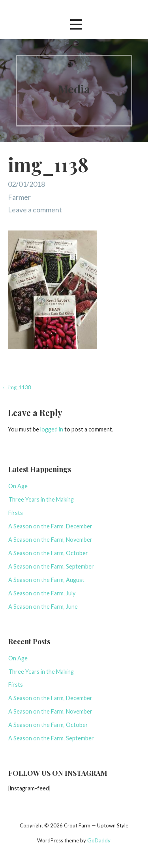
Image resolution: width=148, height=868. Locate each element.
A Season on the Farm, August (46, 580)
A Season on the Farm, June (43, 607)
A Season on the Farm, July (42, 593)
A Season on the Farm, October (48, 553)
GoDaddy (99, 840)
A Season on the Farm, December (50, 526)
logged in (52, 429)
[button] (76, 25)
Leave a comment (35, 210)
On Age (18, 486)
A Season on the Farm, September (51, 566)
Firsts (16, 513)
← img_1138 (17, 387)
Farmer (19, 197)
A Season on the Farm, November (50, 540)
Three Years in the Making (41, 499)
